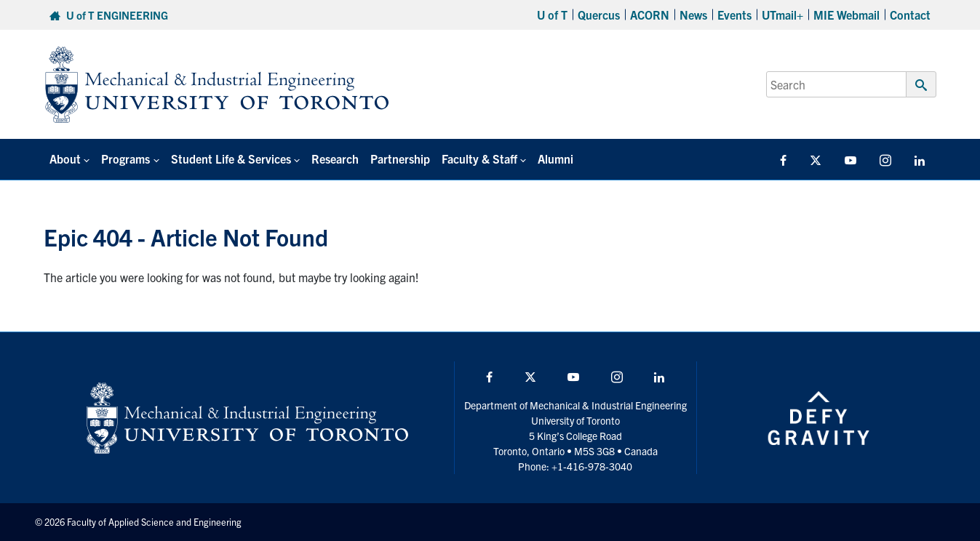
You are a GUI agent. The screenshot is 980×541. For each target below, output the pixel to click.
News (693, 15)
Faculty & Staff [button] (479, 159)
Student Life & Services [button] (231, 159)
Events (734, 15)
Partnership (400, 159)
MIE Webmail (846, 15)
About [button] (65, 159)
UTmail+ (782, 15)
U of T (552, 15)
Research (335, 159)
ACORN (650, 15)
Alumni (555, 159)
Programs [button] (126, 159)
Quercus (599, 15)
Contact (910, 15)
